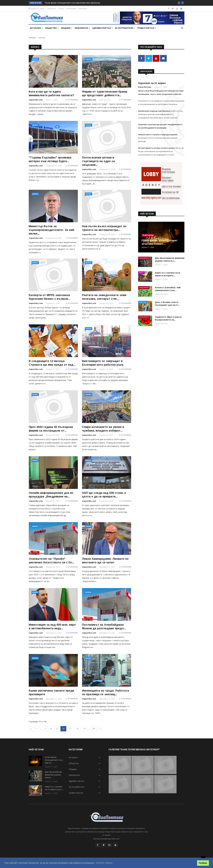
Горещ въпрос (144, 257)
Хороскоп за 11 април (152, 83)
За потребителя (125, 28)
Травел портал (146, 28)
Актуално (36, 28)
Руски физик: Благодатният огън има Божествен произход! (73, 3)
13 (84, 729)
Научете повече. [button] (104, 863)
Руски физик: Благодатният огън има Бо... (54, 760)
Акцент (141, 272)
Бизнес (35, 59)
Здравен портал (102, 28)
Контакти (83, 9)
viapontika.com (36, 100)
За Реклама (71, 9)
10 (63, 729)
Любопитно (82, 28)
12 (77, 729)
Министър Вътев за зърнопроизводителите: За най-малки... (52, 230)
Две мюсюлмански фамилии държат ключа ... (53, 775)
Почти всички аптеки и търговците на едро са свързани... (98, 161)
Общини (67, 28)
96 (94, 729)
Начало (32, 38)
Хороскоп (52, 9)
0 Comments (73, 100)
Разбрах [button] (203, 863)
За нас (61, 9)
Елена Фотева (145, 86)
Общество (52, 28)
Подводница (148, 235)
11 (70, 729)
